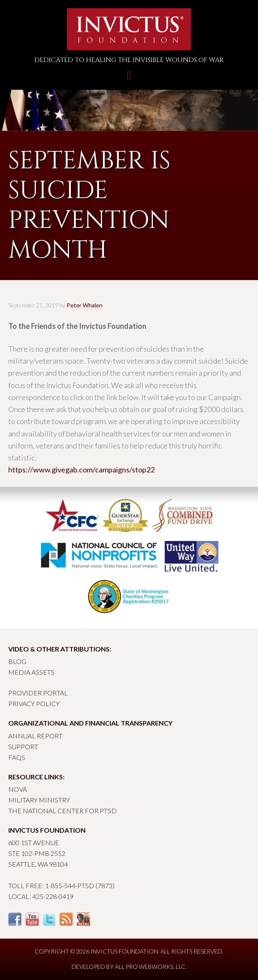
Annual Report (35, 736)
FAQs (17, 757)
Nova (18, 789)
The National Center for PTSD (62, 811)
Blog (17, 661)
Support (23, 746)
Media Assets (31, 672)
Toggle (129, 80)
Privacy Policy (34, 703)
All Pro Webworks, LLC (150, 967)
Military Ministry (39, 800)
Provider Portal (38, 693)
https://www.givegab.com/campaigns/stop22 (81, 470)
